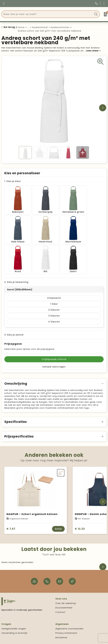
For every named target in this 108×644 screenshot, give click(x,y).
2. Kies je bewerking (16, 273)
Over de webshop (66, 595)
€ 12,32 (80, 520)
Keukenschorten (60, 27)
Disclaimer (61, 629)
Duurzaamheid (64, 599)
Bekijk (58, 520)
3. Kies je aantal (14, 326)
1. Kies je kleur (13, 181)
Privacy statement (66, 624)
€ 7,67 (11, 520)
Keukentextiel (40, 27)
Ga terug (9, 27)
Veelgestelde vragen (14, 620)
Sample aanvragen (54, 358)
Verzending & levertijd (14, 624)
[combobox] (47, 14)
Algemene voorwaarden (69, 620)
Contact (60, 604)
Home (21, 27)
